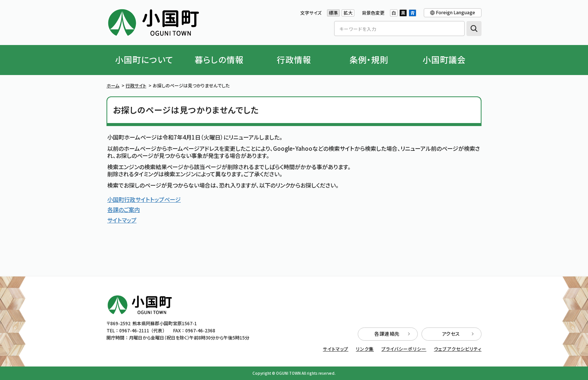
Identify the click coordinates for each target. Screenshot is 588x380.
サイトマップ (122, 220)
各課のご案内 (124, 210)
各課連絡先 (392, 334)
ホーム (113, 85)
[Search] (399, 29)
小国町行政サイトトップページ (144, 199)
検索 (474, 29)
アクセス (458, 334)
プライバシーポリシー (404, 349)
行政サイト (136, 85)
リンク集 (365, 349)
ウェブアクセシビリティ (458, 349)
